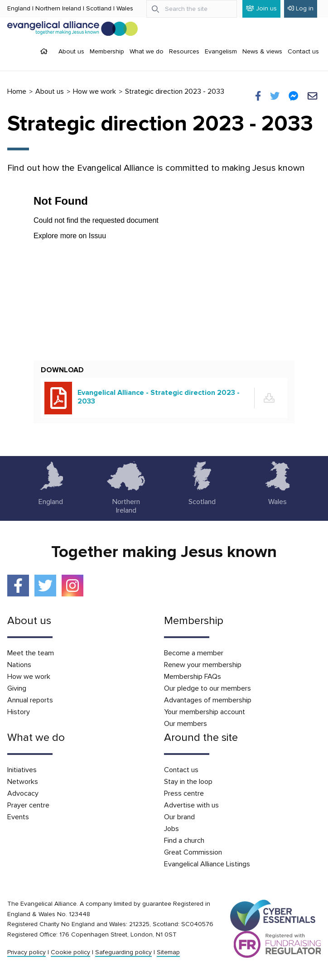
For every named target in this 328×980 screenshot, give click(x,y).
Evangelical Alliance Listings (207, 864)
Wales (125, 8)
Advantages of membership (208, 700)
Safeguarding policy (123, 952)
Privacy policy (27, 952)
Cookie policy (70, 952)
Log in (301, 8)
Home (17, 91)
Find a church (184, 841)
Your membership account (205, 712)
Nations (19, 665)
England (19, 8)
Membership (107, 51)
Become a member (194, 653)
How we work (94, 91)
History (19, 712)
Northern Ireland (58, 8)
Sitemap (168, 952)
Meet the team (31, 653)
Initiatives (22, 770)
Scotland (99, 8)
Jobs (171, 829)
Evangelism (221, 51)
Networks (23, 782)
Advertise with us (191, 805)
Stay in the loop (188, 782)
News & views (262, 51)
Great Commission (193, 852)
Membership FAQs (193, 677)
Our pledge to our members (207, 688)
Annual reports (30, 700)
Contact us (303, 51)
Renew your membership (203, 665)
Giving (17, 688)
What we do (147, 51)
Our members (186, 724)
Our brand (179, 817)
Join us (261, 8)
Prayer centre (28, 805)
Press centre (184, 793)
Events (18, 817)
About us (71, 51)
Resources (184, 51)
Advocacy (23, 793)
